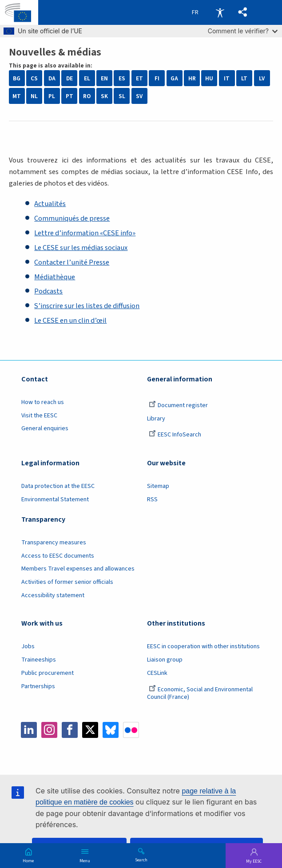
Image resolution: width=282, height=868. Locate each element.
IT (227, 78)
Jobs (28, 646)
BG (17, 78)
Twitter (90, 730)
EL (87, 78)
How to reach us (43, 402)
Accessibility (220, 12)
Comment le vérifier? (243, 31)
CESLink (157, 673)
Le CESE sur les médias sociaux (81, 248)
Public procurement (48, 673)
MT (17, 96)
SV (139, 96)
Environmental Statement (55, 499)
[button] (243, 12)
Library (156, 419)
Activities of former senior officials (67, 582)
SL (122, 96)
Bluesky (111, 730)
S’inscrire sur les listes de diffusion (87, 306)
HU (209, 78)
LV (262, 78)
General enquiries (45, 428)
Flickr (131, 730)
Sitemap (158, 486)
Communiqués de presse (72, 218)
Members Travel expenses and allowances (78, 569)
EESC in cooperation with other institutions (203, 646)
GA (174, 78)
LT (244, 78)
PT (70, 96)
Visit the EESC (39, 416)
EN (104, 78)
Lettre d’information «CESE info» (85, 233)
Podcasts (48, 291)
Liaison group (165, 660)
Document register (178, 405)
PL (52, 96)
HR (192, 78)
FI (157, 78)
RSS (152, 499)
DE (70, 78)
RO (87, 96)
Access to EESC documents (58, 556)
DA (52, 78)
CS (34, 78)
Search (141, 860)
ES (122, 78)
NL (34, 96)
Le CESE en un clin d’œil (70, 321)
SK (104, 96)
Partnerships (38, 686)
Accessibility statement (53, 595)
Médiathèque (55, 277)
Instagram (49, 730)
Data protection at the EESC (58, 486)
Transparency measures (54, 543)
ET (139, 78)
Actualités (50, 204)
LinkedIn (29, 730)
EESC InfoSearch (175, 435)
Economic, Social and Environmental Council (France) (200, 693)
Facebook (70, 730)
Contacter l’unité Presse (72, 262)
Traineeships (39, 660)
